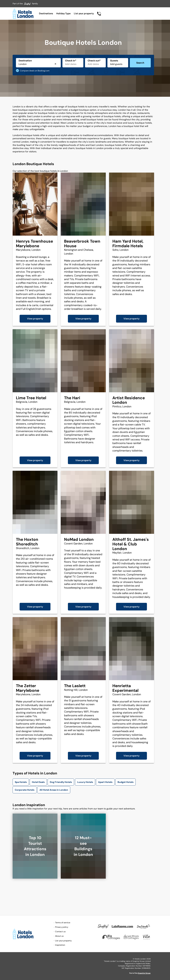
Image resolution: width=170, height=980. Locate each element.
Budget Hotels (126, 782)
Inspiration (60, 945)
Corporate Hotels (25, 790)
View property (35, 319)
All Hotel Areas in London (54, 790)
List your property (84, 13)
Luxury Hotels (85, 782)
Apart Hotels (105, 782)
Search (140, 63)
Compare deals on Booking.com (35, 71)
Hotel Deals (38, 782)
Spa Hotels (21, 782)
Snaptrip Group (144, 973)
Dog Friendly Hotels (61, 782)
